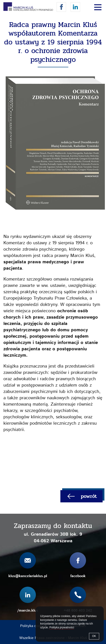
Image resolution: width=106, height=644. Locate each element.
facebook (61, 7)
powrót (89, 496)
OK (94, 636)
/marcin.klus (75, 7)
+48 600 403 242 (78, 611)
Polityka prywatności (62, 627)
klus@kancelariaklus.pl (28, 576)
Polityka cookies (33, 626)
